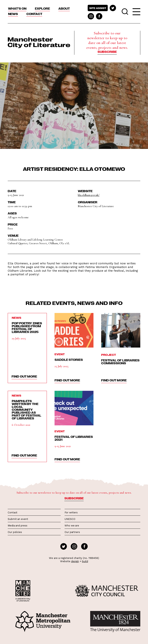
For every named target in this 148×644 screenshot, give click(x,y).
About (64, 8)
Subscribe (107, 52)
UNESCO (70, 519)
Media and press (18, 526)
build (85, 561)
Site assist (98, 8)
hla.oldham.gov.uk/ (89, 195)
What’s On (17, 8)
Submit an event (18, 519)
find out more (24, 376)
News (13, 14)
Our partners (72, 532)
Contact (34, 14)
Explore (42, 8)
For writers (71, 512)
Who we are (72, 526)
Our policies (15, 532)
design (75, 561)
